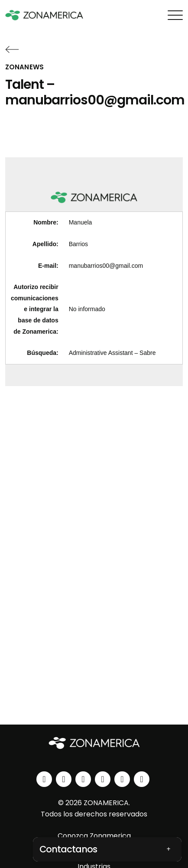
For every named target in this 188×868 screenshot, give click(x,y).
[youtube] (103, 779)
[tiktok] (142, 779)
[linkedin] (44, 779)
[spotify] (122, 779)
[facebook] (83, 779)
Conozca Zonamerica (94, 836)
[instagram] (64, 779)
